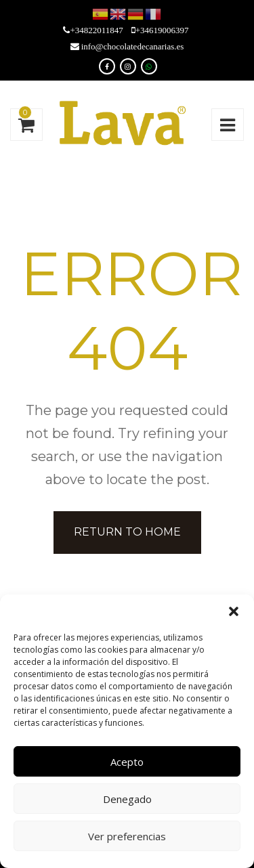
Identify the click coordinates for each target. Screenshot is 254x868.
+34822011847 (96, 30)
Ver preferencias (127, 836)
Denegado (127, 799)
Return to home (127, 532)
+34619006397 (162, 30)
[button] (234, 611)
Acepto (127, 762)
